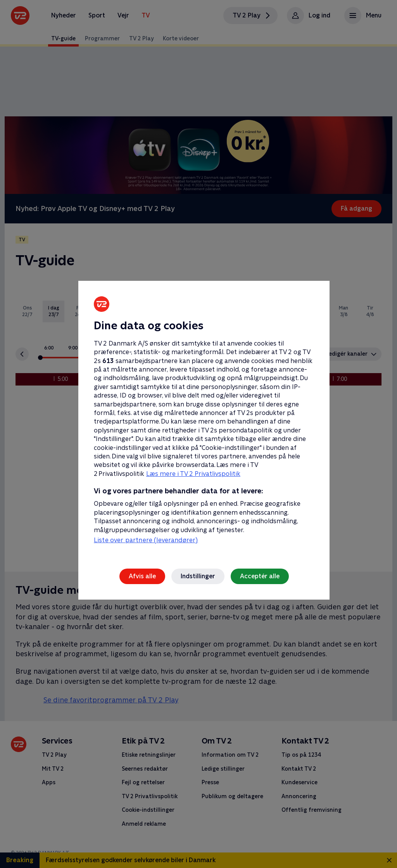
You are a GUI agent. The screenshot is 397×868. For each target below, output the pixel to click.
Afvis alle (142, 576)
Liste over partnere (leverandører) (146, 540)
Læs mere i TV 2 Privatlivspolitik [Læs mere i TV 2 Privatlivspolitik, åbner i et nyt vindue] (193, 474)
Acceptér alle (260, 576)
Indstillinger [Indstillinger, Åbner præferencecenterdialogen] (198, 576)
